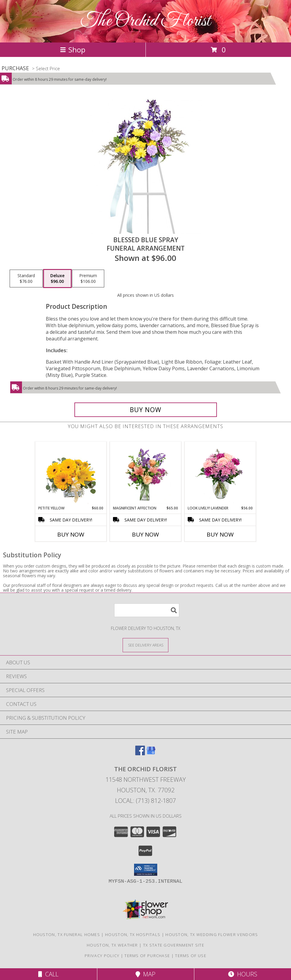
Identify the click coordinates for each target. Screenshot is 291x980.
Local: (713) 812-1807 (145, 801)
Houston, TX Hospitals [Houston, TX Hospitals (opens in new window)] (133, 935)
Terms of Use (191, 956)
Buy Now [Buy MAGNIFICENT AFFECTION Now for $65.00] (145, 534)
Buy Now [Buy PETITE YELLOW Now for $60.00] (71, 534)
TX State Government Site (174, 945)
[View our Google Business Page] (151, 753)
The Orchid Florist (146, 21)
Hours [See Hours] (243, 974)
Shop (73, 50)
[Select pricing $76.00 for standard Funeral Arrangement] (26, 279)
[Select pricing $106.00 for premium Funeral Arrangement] (88, 279)
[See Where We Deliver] (145, 645)
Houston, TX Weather (112, 945)
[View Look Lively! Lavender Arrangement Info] (220, 474)
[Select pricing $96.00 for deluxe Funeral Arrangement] (57, 279)
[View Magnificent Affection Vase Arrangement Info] (146, 474)
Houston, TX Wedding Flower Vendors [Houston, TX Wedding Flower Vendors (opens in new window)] (212, 935)
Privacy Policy (102, 956)
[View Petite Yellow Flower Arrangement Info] (71, 474)
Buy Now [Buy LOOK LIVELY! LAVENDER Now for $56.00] (220, 534)
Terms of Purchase (147, 956)
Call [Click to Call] (48, 974)
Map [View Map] (145, 974)
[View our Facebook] (140, 753)
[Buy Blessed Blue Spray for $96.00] (146, 410)
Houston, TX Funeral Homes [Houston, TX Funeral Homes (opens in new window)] (67, 935)
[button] (146, 870)
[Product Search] (147, 610)
